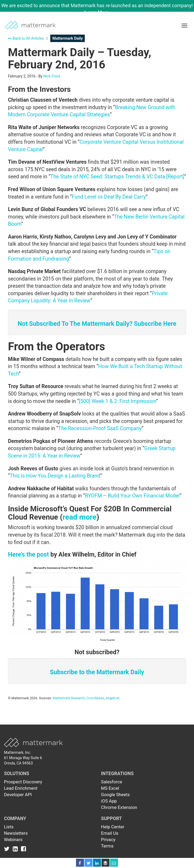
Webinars (13, 840)
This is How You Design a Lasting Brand (55, 476)
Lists (9, 827)
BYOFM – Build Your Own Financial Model (132, 496)
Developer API (18, 795)
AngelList (112, 698)
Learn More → (100, 12)
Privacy (108, 840)
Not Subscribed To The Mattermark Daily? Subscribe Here (97, 324)
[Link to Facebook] (24, 849)
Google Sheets (115, 795)
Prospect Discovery (23, 782)
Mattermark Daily (68, 38)
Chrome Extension (119, 807)
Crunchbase (95, 698)
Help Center (113, 827)
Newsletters (16, 833)
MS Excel (110, 788)
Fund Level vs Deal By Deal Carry (109, 197)
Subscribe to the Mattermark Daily (97, 672)
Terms (107, 846)
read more (79, 517)
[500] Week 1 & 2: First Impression (117, 401)
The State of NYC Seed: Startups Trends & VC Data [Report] (117, 177)
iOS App (109, 801)
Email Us (110, 833)
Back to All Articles (26, 38)
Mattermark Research (69, 698)
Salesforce (111, 782)
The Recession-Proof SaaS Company (100, 428)
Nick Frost (52, 76)
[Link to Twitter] (8, 849)
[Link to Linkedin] (16, 849)
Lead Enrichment (21, 788)
